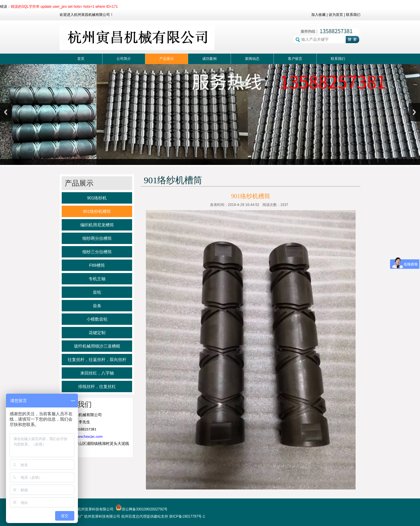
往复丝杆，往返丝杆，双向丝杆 (97, 360)
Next (414, 112)
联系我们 (353, 15)
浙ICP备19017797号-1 (187, 516)
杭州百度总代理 (134, 516)
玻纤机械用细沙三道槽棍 (97, 346)
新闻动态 (252, 59)
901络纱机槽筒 (97, 211)
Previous (6, 112)
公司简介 (124, 59)
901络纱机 (97, 198)
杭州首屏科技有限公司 (102, 516)
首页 (81, 59)
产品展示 (167, 59)
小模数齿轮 (97, 319)
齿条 (97, 306)
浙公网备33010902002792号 (142, 509)
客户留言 (295, 59)
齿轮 (97, 292)
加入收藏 (318, 15)
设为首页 (336, 15)
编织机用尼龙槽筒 (97, 225)
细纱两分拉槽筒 (97, 238)
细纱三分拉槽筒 (97, 252)
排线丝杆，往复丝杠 (97, 386)
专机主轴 (97, 279)
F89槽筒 (97, 265)
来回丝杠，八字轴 (97, 373)
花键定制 (97, 333)
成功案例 (209, 59)
